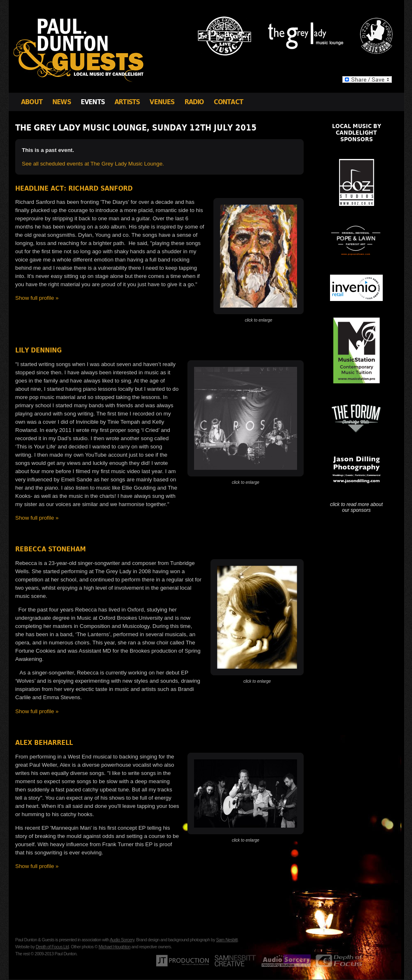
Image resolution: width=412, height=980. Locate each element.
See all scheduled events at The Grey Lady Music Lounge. (93, 164)
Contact (228, 102)
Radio (194, 102)
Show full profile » (37, 298)
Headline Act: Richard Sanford (74, 188)
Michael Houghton (114, 947)
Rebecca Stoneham (50, 549)
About (32, 102)
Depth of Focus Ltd (52, 947)
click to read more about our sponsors (356, 507)
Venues (162, 102)
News (62, 102)
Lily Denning (39, 350)
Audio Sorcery (122, 940)
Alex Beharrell (44, 743)
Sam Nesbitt (227, 940)
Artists (127, 102)
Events (93, 102)
